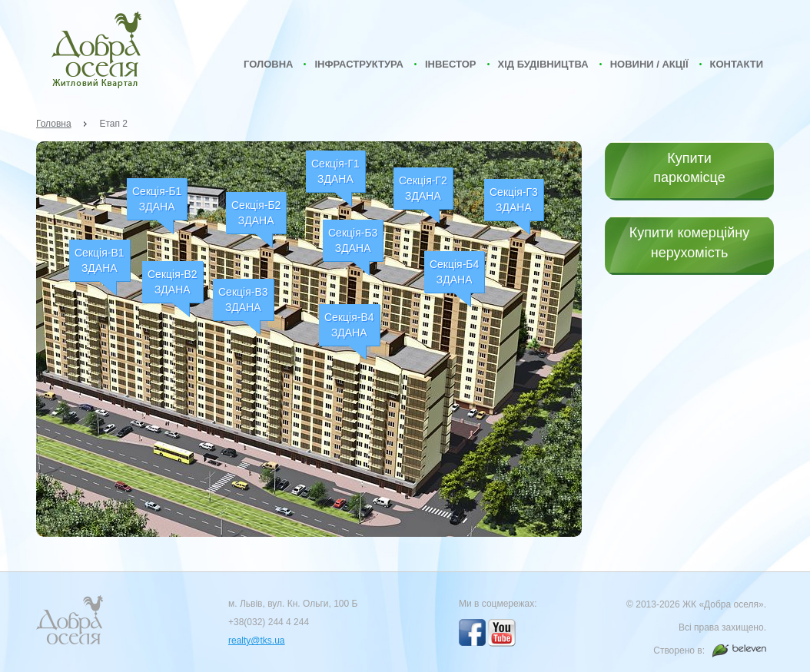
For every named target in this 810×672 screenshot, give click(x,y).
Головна (268, 64)
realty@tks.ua (257, 641)
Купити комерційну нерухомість (689, 242)
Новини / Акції (649, 64)
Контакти (737, 64)
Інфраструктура (359, 64)
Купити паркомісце (689, 168)
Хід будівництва (543, 64)
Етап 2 (114, 124)
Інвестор (451, 64)
